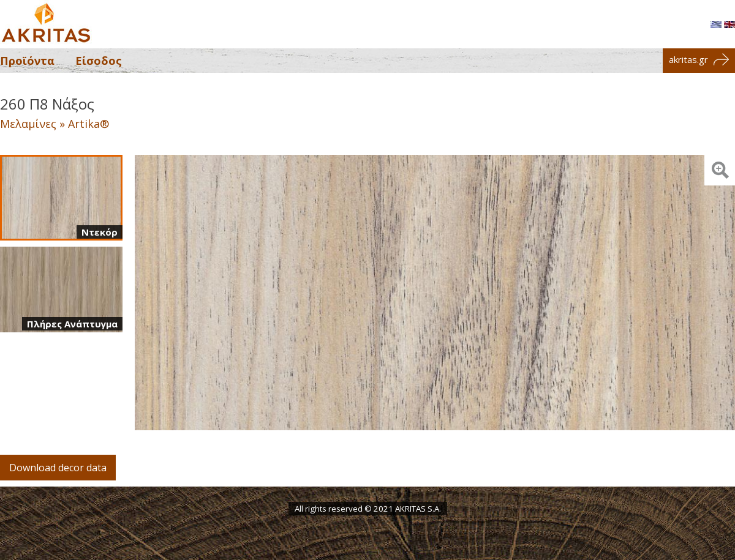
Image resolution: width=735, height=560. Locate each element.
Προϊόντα (27, 61)
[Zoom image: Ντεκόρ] (720, 170)
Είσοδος (99, 61)
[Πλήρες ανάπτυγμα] (61, 289)
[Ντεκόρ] (61, 198)
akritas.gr (699, 59)
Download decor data (58, 468)
